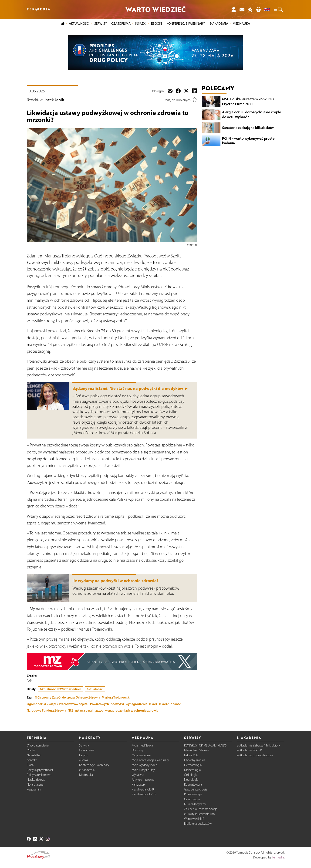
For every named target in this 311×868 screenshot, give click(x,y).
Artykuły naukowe (143, 780)
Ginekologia (192, 799)
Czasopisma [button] (121, 24)
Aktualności (95, 689)
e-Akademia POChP (249, 750)
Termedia (278, 857)
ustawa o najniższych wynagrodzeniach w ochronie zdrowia (117, 710)
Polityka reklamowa (39, 775)
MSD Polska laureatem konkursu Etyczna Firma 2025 (248, 101)
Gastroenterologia (196, 789)
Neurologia (191, 780)
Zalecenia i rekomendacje (201, 809)
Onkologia (191, 775)
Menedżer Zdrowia (197, 750)
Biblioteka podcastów (198, 824)
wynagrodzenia (137, 704)
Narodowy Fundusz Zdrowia (46, 710)
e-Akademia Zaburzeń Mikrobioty (258, 745)
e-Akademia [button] (219, 24)
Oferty (31, 750)
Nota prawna (35, 785)
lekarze (164, 704)
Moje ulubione (141, 755)
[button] (278, 10)
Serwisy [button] (101, 24)
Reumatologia (193, 785)
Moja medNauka (142, 745)
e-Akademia (87, 770)
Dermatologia (193, 765)
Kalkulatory (139, 785)
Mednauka (86, 775)
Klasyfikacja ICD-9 (143, 789)
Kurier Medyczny (195, 804)
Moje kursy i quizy (143, 770)
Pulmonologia (193, 794)
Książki (141, 24)
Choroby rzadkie (195, 760)
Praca (30, 765)
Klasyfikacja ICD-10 (144, 794)
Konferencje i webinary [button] (186, 24)
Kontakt (32, 760)
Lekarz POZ (191, 755)
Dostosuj (137, 750)
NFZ (71, 710)
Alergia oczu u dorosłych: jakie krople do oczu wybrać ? (252, 114)
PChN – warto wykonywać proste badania (248, 141)
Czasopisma (87, 750)
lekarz (153, 704)
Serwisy (84, 745)
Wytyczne (138, 775)
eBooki (157, 24)
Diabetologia (192, 770)
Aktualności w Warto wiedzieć (61, 689)
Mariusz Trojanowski (116, 697)
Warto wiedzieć (194, 819)
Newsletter (34, 755)
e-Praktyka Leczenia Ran (199, 814)
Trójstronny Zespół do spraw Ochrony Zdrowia (68, 697)
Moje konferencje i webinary (150, 760)
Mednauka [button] (241, 24)
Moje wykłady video (145, 765)
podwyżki (117, 704)
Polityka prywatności (40, 770)
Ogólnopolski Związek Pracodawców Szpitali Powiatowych (68, 704)
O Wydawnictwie (38, 745)
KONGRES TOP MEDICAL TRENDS (205, 745)
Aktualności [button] (79, 24)
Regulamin (34, 789)
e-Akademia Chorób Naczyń (255, 755)
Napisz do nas (36, 780)
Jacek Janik (54, 100)
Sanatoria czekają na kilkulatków (248, 128)
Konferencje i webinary (94, 765)
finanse (176, 704)
